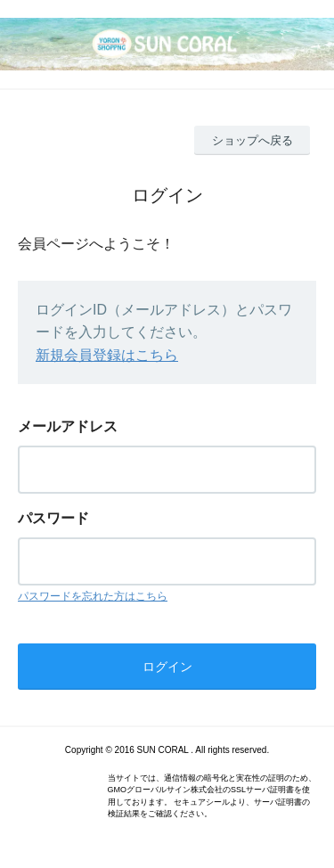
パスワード (53, 518)
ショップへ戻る (253, 140)
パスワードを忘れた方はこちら (93, 596)
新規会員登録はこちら (107, 355)
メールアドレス (68, 426)
